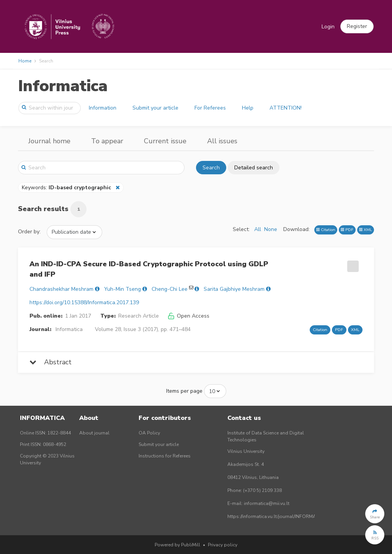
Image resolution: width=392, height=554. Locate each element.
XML (366, 230)
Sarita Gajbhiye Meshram (234, 289)
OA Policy (149, 433)
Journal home (49, 141)
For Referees (210, 108)
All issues (222, 141)
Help (248, 108)
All (258, 229)
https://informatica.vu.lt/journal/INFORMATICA (277, 516)
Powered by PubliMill (177, 545)
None (271, 229)
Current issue (165, 141)
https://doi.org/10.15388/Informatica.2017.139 (84, 302)
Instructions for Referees (165, 456)
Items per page (184, 391)
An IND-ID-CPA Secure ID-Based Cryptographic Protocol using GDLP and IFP (149, 269)
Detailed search (254, 168)
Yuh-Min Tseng (122, 289)
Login (328, 27)
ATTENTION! (286, 108)
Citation (326, 230)
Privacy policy (223, 545)
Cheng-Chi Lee (170, 289)
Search (211, 168)
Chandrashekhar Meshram (61, 289)
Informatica (63, 86)
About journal (94, 433)
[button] (357, 26)
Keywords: (67, 188)
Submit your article (155, 108)
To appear (107, 141)
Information (103, 108)
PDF (347, 230)
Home (25, 61)
